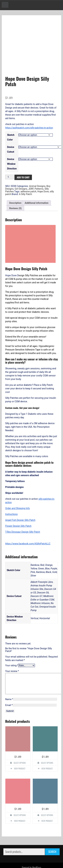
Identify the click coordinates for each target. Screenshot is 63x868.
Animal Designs (37, 173)
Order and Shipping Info (18, 495)
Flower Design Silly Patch (18, 513)
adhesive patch (28, 178)
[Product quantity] (9, 164)
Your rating (12, 652)
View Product (20, 759)
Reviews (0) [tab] (15, 195)
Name (9, 690)
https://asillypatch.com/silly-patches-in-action (29, 115)
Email (9, 696)
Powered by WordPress (32, 858)
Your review (12, 658)
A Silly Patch (25, 181)
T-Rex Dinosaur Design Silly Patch (23, 519)
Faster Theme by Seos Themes (46, 864)
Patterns (39, 175)
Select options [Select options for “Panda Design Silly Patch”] (20, 754)
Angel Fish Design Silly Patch (20, 507)
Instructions (11, 501)
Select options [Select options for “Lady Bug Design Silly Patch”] (47, 806)
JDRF (31, 175)
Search (52, 843)
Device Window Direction (12, 151)
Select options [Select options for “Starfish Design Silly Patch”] (20, 806)
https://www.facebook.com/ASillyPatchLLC (28, 530)
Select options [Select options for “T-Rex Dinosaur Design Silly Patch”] (47, 754)
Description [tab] (15, 190)
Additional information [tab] (37, 190)
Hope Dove (43, 178)
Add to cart (23, 164)
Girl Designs (21, 175)
